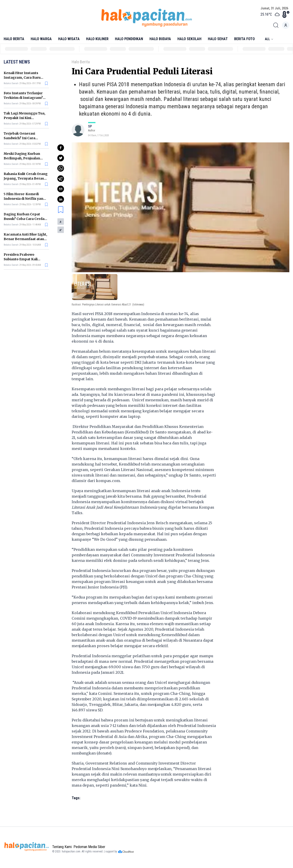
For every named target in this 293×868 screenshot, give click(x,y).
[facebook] (61, 148)
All (269, 39)
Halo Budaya (160, 39)
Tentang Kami (62, 847)
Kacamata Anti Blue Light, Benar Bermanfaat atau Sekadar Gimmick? (25, 239)
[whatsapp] (61, 168)
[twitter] (61, 158)
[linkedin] (61, 199)
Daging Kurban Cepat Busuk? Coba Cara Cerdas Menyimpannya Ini (25, 219)
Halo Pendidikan (129, 39)
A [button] (61, 222)
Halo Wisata (69, 39)
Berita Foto (244, 39)
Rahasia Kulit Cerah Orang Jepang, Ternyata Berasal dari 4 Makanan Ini (26, 178)
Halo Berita (14, 39)
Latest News (17, 62)
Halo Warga (41, 39)
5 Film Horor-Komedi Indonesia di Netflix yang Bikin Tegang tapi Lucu (25, 199)
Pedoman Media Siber (89, 847)
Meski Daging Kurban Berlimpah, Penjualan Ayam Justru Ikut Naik (22, 158)
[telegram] (61, 179)
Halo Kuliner (97, 39)
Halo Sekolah (189, 39)
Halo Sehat (218, 39)
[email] (61, 189)
